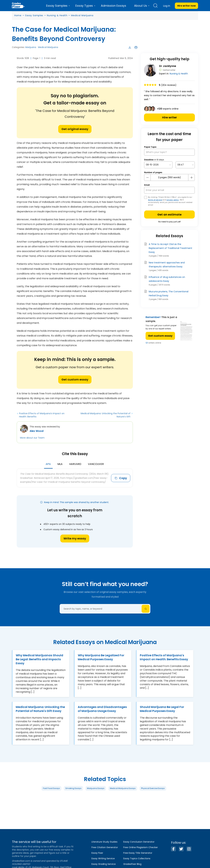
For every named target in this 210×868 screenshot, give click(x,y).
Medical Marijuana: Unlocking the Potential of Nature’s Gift (106, 415)
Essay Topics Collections (137, 858)
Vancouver (96, 464)
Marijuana (31, 47)
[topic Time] (185, 165)
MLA (60, 464)
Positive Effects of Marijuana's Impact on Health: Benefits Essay (164, 657)
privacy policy (173, 200)
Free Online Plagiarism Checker (141, 847)
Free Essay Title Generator (138, 853)
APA (48, 464)
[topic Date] (158, 165)
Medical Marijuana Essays (123, 788)
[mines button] (147, 178)
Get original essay (75, 129)
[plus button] (191, 178)
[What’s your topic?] (169, 152)
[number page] (169, 177)
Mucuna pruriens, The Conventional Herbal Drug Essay (169, 293)
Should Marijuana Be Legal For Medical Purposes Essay (162, 709)
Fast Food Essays (51, 788)
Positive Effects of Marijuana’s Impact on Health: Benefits (42, 415)
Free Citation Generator (105, 847)
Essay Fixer (97, 853)
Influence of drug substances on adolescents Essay (167, 279)
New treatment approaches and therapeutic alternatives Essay (167, 265)
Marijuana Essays (96, 788)
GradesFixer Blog (132, 864)
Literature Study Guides (104, 842)
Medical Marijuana (82, 15)
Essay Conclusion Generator (139, 842)
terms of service (155, 200)
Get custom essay (75, 379)
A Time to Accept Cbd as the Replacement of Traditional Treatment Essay (170, 248)
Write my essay (75, 538)
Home (18, 15)
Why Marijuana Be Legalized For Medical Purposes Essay (101, 657)
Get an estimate (169, 214)
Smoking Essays (73, 788)
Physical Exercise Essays (153, 788)
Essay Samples (34, 15)
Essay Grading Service (104, 864)
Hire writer (170, 117)
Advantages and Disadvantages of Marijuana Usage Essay (102, 709)
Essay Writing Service (103, 858)
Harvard (75, 464)
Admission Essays (114, 6)
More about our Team (32, 438)
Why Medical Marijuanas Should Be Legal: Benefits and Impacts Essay (39, 659)
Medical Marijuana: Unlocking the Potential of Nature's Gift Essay (40, 709)
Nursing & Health (57, 15)
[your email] (169, 190)
